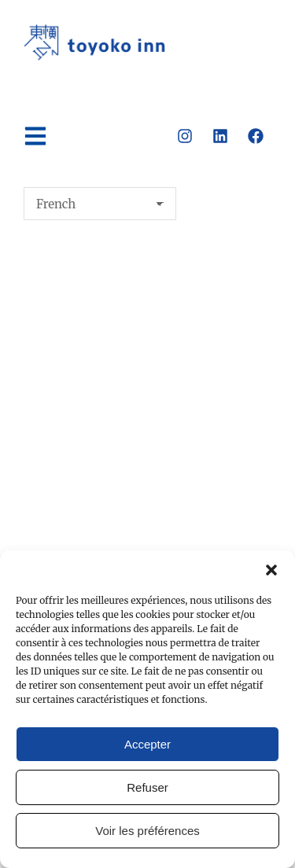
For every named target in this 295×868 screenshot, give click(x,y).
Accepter (147, 744)
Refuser (147, 787)
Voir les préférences (147, 831)
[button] (271, 570)
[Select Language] (100, 204)
